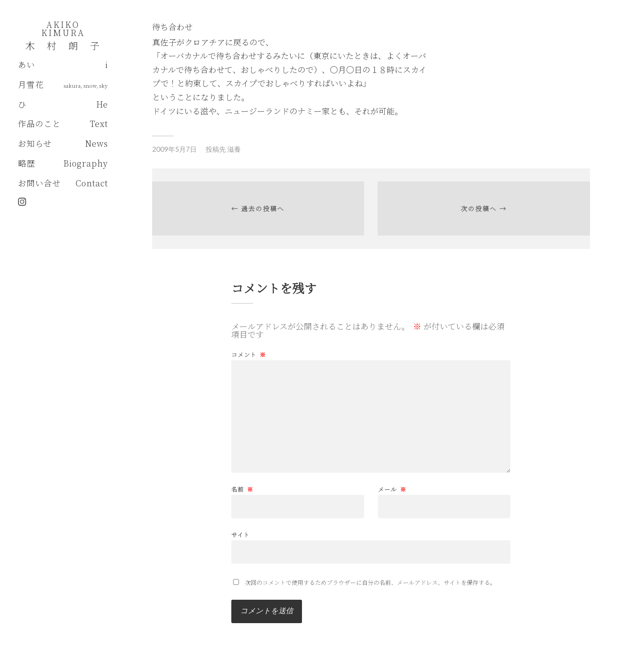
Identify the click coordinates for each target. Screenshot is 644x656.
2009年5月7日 (174, 149)
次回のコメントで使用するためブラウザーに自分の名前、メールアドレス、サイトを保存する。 (370, 582)
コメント (249, 355)
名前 (242, 489)
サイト (241, 534)
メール (392, 489)
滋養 (234, 149)
